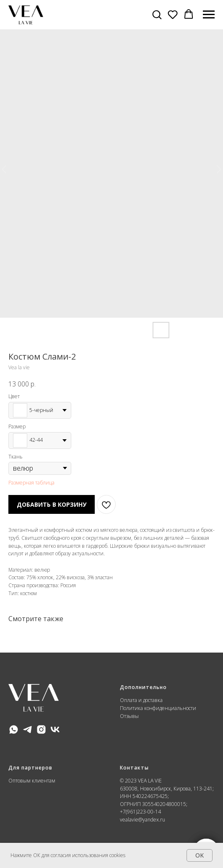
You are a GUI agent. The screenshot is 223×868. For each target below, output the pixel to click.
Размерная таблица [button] (31, 483)
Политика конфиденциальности (159, 708)
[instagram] (41, 729)
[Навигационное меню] (209, 15)
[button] (157, 14)
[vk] (55, 729)
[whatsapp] (14, 729)
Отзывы (129, 716)
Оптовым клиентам (32, 781)
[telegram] (27, 729)
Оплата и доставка (141, 700)
